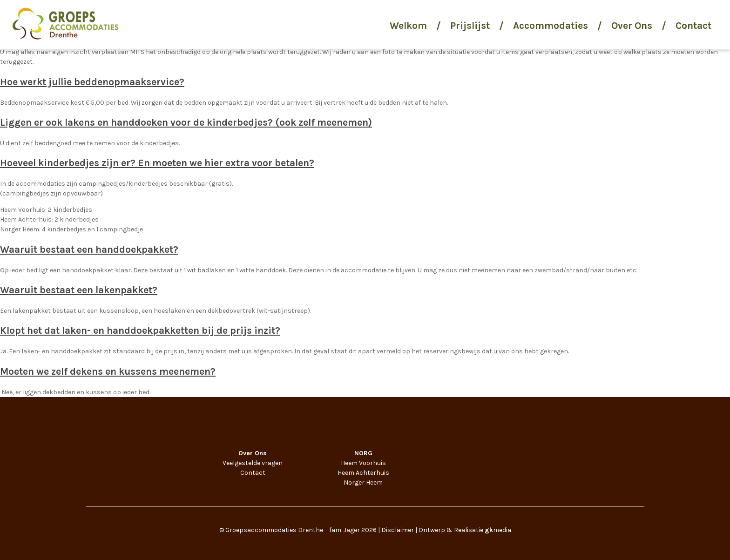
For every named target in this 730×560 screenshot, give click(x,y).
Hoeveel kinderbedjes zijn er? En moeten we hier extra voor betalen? (157, 163)
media (498, 530)
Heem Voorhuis (363, 463)
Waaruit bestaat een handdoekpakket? (89, 250)
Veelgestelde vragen (253, 463)
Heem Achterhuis (363, 473)
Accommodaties (551, 26)
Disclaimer (398, 530)
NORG (363, 453)
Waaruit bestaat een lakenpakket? (79, 290)
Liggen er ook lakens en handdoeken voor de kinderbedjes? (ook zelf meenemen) (186, 122)
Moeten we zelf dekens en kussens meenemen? (108, 371)
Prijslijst (470, 26)
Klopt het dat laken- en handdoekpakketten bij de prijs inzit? (140, 331)
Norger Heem (363, 482)
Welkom (408, 26)
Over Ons (632, 26)
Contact (693, 26)
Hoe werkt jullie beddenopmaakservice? (92, 82)
